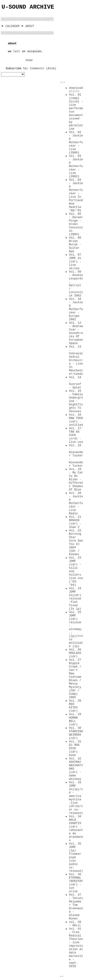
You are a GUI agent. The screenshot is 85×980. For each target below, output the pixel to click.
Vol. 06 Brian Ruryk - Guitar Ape (75, 245)
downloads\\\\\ (76, 90)
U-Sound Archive (28, 7)
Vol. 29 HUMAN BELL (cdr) (75, 719)
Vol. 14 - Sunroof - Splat (75, 382)
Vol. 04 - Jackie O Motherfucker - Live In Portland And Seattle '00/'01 (76, 195)
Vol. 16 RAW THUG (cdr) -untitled (76, 420)
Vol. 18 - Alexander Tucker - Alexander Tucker (76, 456)
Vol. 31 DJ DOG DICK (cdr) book (75, 748)
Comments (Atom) (43, 68)
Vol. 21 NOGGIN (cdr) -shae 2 (75, 522)
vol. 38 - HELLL (75, 924)
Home (29, 60)
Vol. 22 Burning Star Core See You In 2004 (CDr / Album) (76, 542)
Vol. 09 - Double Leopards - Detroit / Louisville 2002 (76, 284)
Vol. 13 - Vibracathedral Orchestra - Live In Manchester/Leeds (76, 360)
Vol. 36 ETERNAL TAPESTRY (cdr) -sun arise (76, 883)
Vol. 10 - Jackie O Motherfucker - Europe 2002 (76, 309)
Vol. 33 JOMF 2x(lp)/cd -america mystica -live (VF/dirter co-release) (76, 798)
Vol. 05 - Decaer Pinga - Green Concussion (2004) (76, 224)
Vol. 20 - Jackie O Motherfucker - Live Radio (76, 503)
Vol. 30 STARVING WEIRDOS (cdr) (76, 733)
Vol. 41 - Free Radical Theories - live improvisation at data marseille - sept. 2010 (76, 948)
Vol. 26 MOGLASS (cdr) (75, 653)
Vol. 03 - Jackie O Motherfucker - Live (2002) (76, 166)
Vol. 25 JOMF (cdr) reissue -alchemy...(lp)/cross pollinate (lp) (76, 629)
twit (17, 51)
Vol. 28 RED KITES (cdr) (75, 706)
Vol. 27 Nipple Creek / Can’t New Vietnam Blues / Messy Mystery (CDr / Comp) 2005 (75, 679)
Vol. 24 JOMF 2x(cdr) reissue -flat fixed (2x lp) (75, 599)
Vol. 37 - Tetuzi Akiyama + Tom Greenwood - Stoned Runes (76, 907)
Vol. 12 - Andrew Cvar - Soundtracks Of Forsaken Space (76, 333)
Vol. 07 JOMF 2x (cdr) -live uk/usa (75, 262)
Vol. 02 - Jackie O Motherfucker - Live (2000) (76, 142)
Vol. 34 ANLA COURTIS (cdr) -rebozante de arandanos (76, 828)
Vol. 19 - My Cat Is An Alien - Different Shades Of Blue (76, 479)
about (12, 43)
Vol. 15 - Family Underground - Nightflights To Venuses (76, 401)
